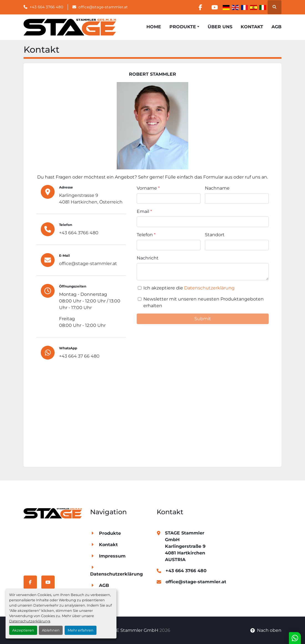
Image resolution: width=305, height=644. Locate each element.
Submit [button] (203, 319)
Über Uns (220, 27)
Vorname (148, 188)
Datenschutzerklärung (30, 621)
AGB (276, 27)
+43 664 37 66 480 (79, 356)
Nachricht (148, 258)
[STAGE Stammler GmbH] (53, 513)
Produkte (183, 27)
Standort (215, 235)
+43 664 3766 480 (46, 7)
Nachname (217, 188)
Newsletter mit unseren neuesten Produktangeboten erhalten (204, 302)
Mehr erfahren (81, 630)
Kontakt (252, 27)
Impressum (112, 556)
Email (144, 211)
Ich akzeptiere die (189, 288)
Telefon (146, 235)
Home (154, 27)
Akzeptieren (23, 630)
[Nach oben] (266, 630)
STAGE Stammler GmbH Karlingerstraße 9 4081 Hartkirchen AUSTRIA (185, 546)
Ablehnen (51, 630)
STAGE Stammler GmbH (132, 630)
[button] (184, 27)
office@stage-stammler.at (103, 7)
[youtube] (214, 7)
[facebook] (200, 7)
